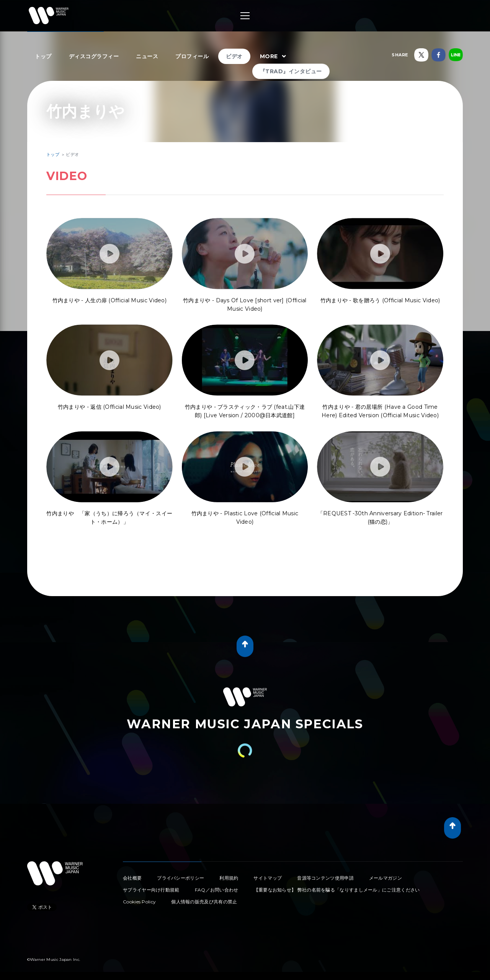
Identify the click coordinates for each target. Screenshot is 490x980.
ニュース (147, 56)
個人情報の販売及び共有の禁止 (204, 902)
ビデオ (234, 56)
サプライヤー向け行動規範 (151, 890)
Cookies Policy (139, 902)
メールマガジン (385, 878)
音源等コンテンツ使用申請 (325, 878)
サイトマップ (268, 878)
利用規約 (229, 878)
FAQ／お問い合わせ (217, 890)
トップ (43, 56)
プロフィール (192, 56)
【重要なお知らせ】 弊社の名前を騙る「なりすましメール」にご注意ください (337, 890)
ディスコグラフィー (94, 56)
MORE (274, 57)
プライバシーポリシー (180, 878)
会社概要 (132, 878)
